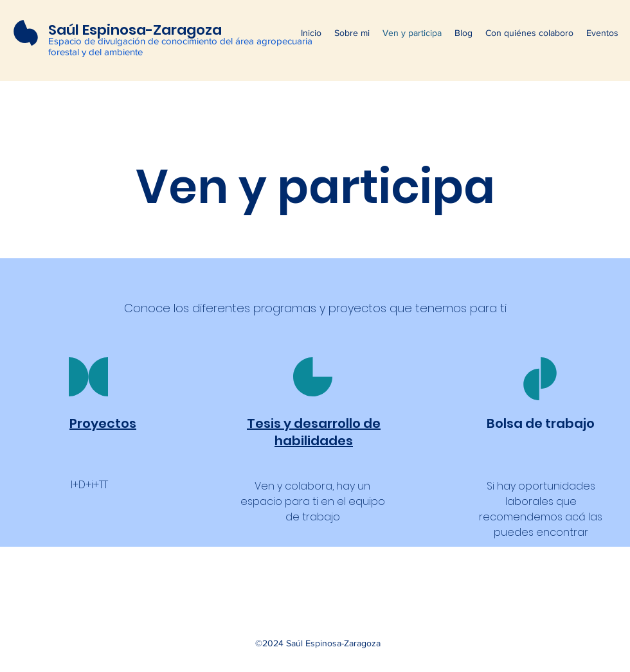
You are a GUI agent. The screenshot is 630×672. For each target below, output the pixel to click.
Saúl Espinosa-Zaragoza (135, 30)
